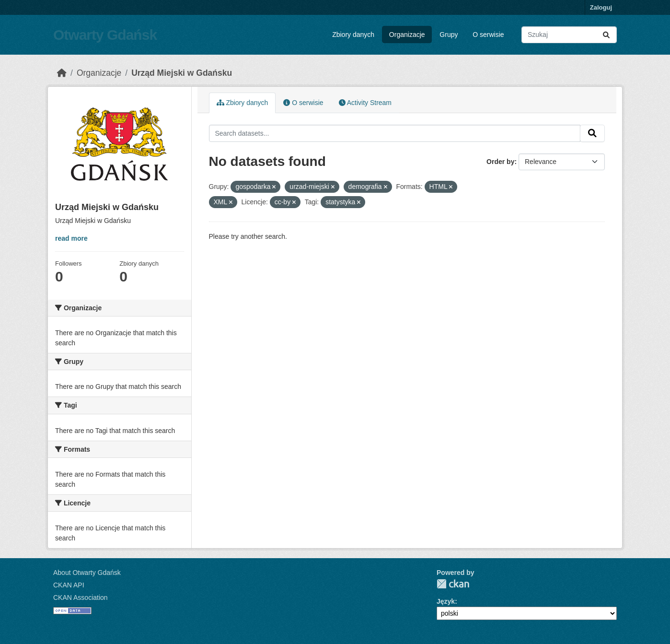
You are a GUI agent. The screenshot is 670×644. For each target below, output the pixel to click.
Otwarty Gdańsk (105, 35)
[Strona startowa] (62, 73)
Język (446, 601)
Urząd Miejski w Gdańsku (182, 73)
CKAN (453, 584)
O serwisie (488, 35)
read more (71, 238)
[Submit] (606, 35)
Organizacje (407, 35)
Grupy (449, 35)
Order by (500, 162)
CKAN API (69, 585)
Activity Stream (365, 103)
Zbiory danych (353, 35)
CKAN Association (81, 597)
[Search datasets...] (569, 35)
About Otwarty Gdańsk (87, 573)
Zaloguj (601, 7)
